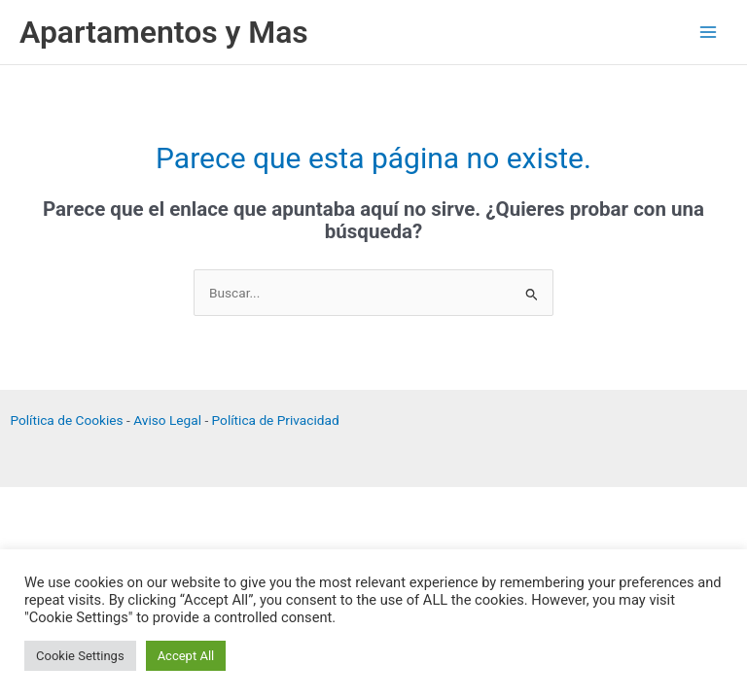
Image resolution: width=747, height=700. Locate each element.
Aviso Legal (167, 420)
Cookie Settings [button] (80, 656)
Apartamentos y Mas (164, 32)
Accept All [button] (186, 656)
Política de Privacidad (276, 420)
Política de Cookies (66, 420)
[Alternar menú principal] (709, 33)
